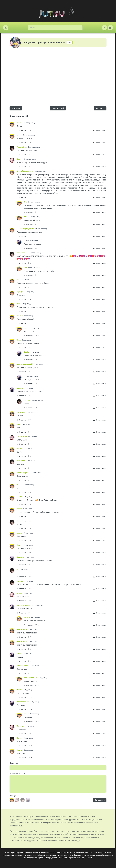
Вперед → (100, 108)
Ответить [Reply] (21, 130)
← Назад (16, 108)
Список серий (58, 108)
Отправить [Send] (100, 800)
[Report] (100, 130)
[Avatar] (12, 800)
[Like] (30, 130)
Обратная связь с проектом (80, 858)
